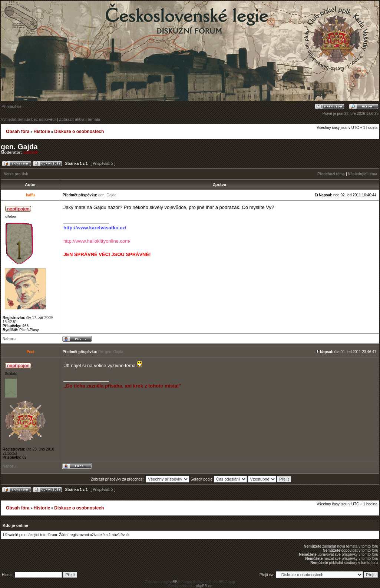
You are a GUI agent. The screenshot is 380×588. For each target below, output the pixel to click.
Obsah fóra (18, 132)
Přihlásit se (11, 106)
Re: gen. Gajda (111, 352)
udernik (31, 152)
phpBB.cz (204, 586)
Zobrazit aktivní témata (80, 119)
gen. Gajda (19, 147)
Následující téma (362, 174)
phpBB (172, 582)
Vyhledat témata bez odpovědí (28, 119)
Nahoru (9, 339)
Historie (42, 132)
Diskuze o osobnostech (79, 132)
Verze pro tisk (16, 174)
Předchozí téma (331, 174)
